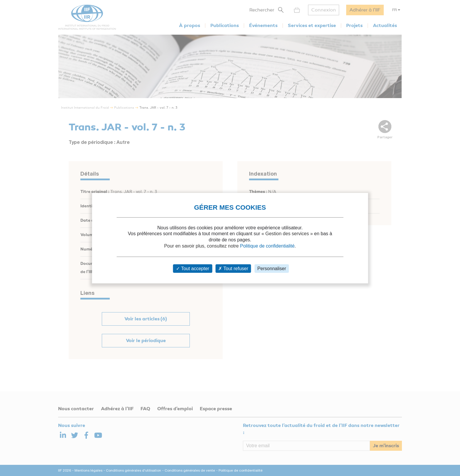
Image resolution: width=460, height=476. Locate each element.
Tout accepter (193, 269)
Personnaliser (272, 269)
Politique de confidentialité (267, 246)
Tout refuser (233, 269)
